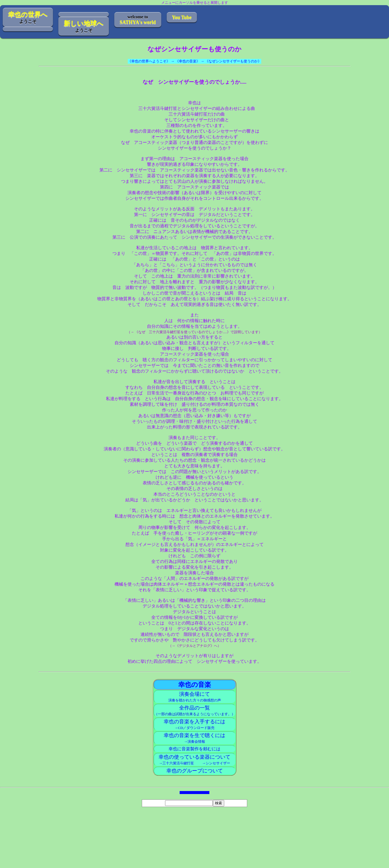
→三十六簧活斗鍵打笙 (176, 763)
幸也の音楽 (195, 685)
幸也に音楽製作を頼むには (194, 749)
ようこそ (28, 17)
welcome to (138, 20)
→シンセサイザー (213, 763)
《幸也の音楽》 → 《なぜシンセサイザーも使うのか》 (218, 61)
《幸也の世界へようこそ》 (149, 61)
